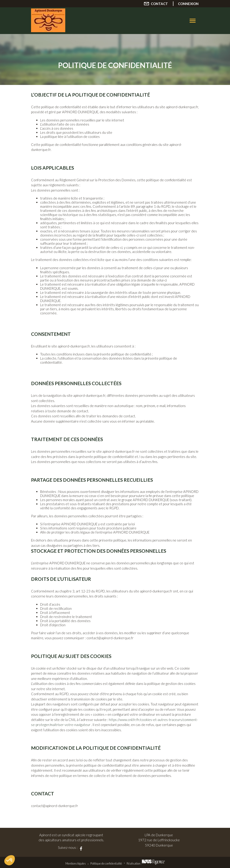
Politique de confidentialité (106, 863)
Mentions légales (76, 863)
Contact (159, 4)
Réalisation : (146, 863)
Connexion (188, 4)
